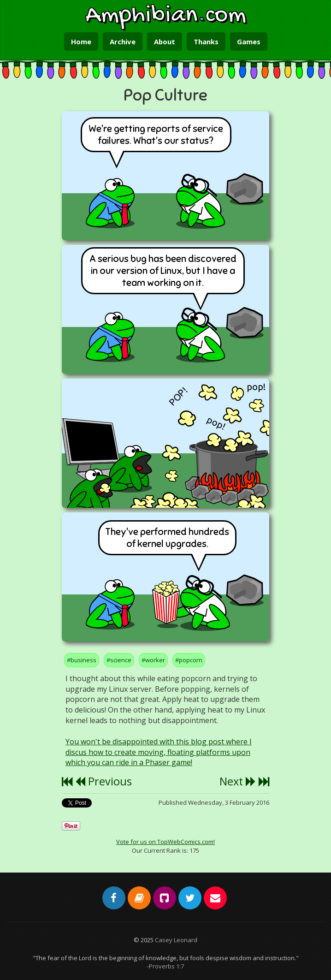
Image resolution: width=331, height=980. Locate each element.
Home (81, 42)
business (83, 660)
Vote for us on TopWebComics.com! (165, 842)
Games (249, 42)
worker (155, 660)
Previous (103, 781)
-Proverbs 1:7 (165, 966)
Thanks (206, 42)
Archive (123, 42)
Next (238, 781)
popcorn (191, 660)
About (165, 42)
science (121, 660)
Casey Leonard (176, 940)
